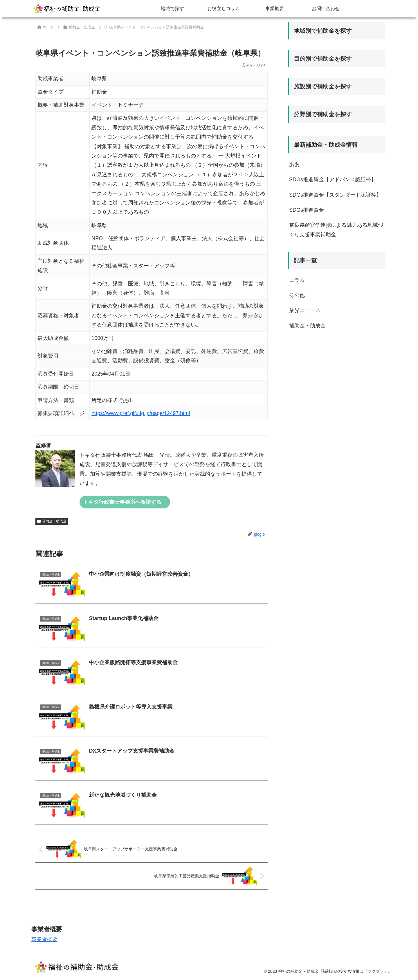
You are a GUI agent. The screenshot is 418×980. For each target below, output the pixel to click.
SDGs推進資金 (307, 210)
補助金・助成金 (52, 521)
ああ (294, 164)
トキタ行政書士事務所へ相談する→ (125, 502)
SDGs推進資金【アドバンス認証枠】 (333, 180)
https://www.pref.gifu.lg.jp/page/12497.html (141, 413)
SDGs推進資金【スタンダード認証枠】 (335, 195)
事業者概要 (44, 939)
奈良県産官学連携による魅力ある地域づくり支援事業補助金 (336, 230)
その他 (297, 295)
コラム (297, 280)
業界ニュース (305, 310)
